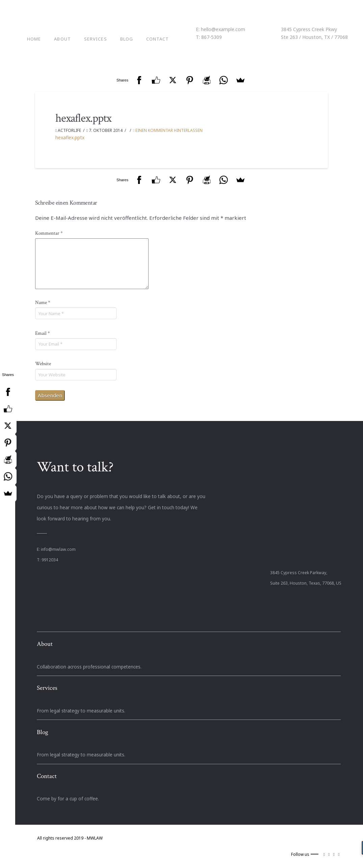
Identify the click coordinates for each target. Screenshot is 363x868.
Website (43, 364)
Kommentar (49, 233)
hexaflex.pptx (70, 137)
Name (43, 302)
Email (43, 333)
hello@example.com (223, 29)
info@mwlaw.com (58, 549)
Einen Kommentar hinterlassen (168, 130)
